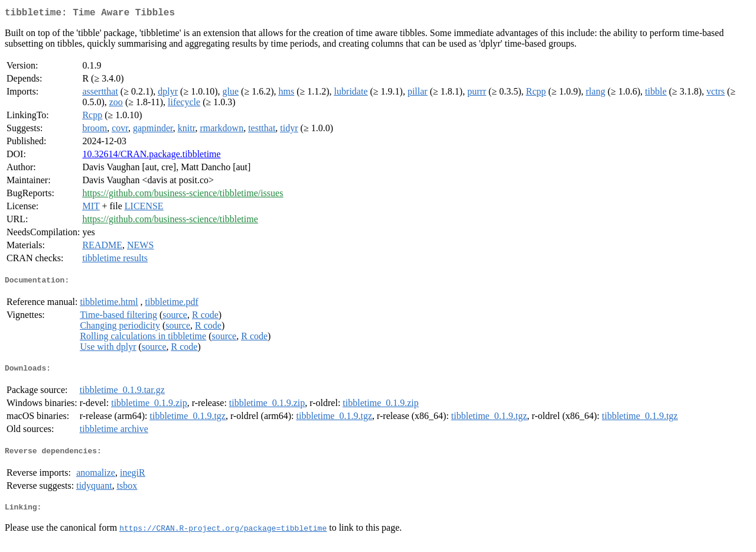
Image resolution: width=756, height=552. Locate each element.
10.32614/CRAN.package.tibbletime (151, 156)
